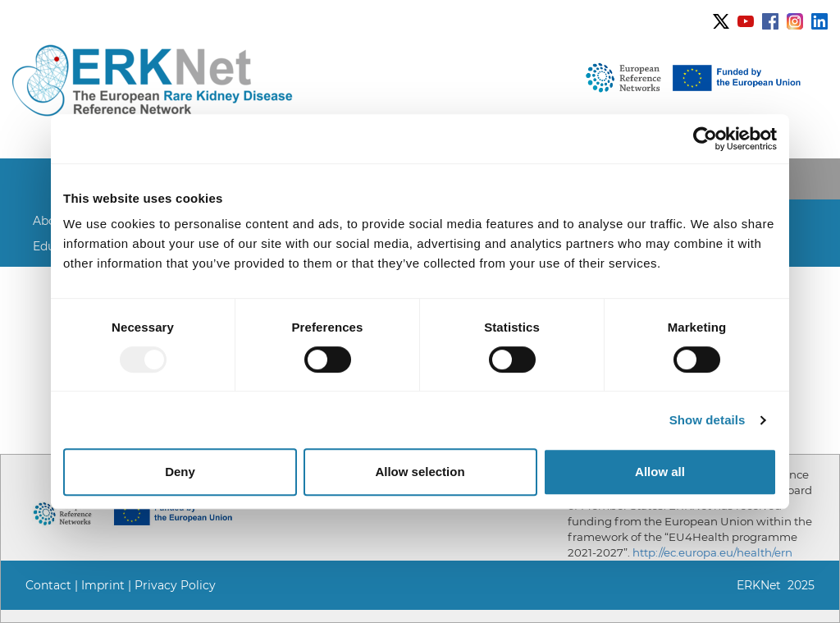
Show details (708, 420)
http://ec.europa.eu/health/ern (712, 552)
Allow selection (420, 472)
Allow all (660, 472)
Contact (48, 585)
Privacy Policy (175, 585)
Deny (180, 472)
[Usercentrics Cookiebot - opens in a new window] (705, 139)
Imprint (103, 585)
